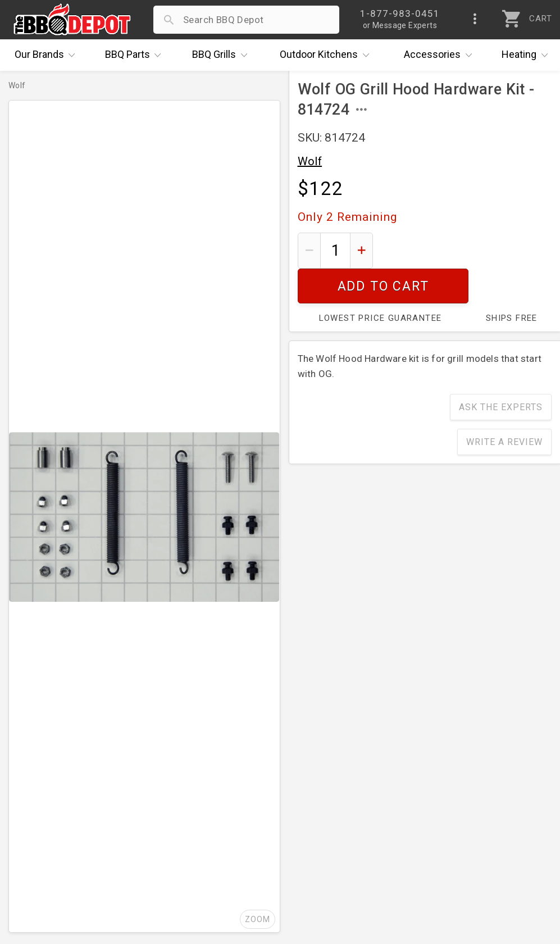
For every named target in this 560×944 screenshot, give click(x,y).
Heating (527, 55)
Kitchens (327, 55)
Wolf (310, 161)
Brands (48, 55)
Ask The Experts (501, 372)
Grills (222, 55)
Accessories (441, 55)
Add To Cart (466, 250)
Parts (136, 55)
